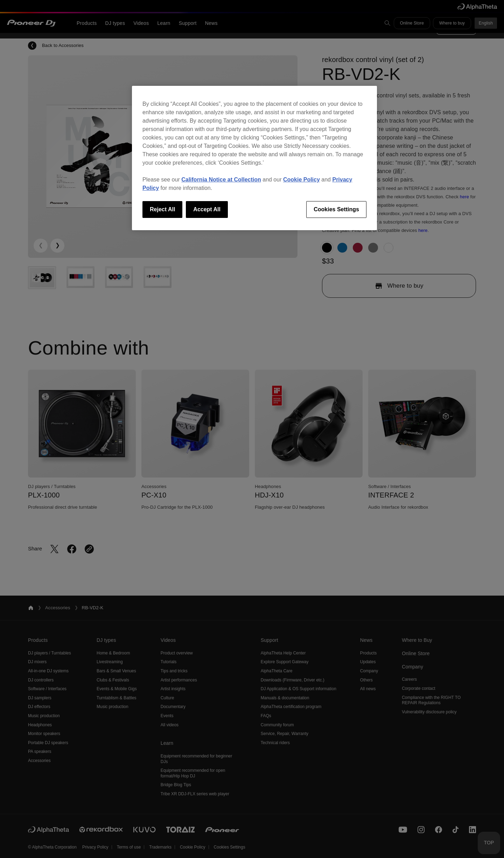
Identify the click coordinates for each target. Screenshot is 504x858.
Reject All (162, 209)
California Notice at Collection (221, 180)
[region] (254, 158)
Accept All (207, 209)
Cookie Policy (302, 180)
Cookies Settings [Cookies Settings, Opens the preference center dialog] (336, 209)
